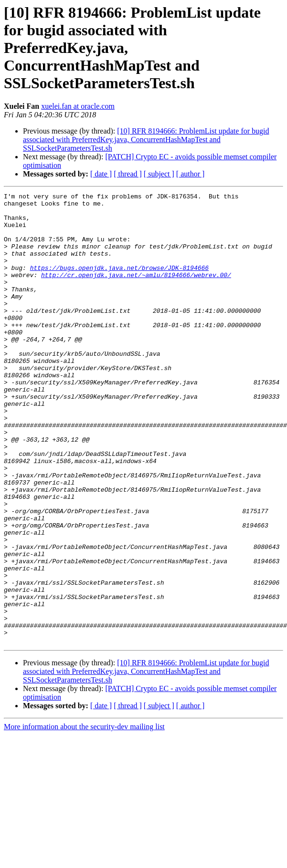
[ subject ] (159, 174)
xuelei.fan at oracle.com (78, 106)
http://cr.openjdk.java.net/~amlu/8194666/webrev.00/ (136, 292)
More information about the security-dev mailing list (84, 817)
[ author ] (191, 174)
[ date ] (101, 174)
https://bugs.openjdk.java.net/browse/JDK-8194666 (119, 283)
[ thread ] (128, 174)
